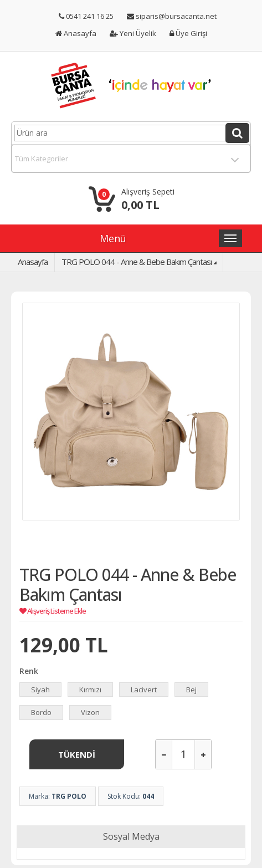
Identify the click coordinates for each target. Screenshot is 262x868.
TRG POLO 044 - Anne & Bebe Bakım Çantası (137, 262)
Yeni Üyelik (133, 33)
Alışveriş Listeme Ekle (53, 611)
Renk (29, 671)
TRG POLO (69, 796)
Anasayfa (76, 33)
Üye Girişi (188, 33)
